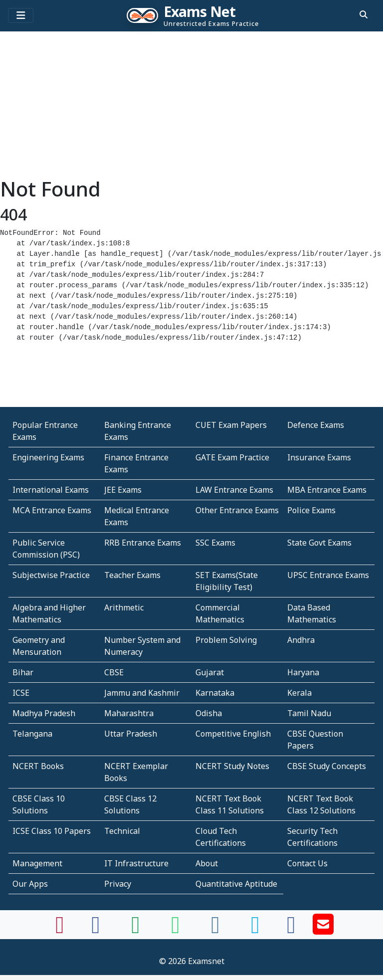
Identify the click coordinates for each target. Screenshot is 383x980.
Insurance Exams (319, 457)
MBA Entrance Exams (327, 490)
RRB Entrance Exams (143, 543)
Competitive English (233, 734)
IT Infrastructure (136, 863)
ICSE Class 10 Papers (52, 831)
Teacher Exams (132, 575)
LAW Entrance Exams (234, 490)
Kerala (299, 693)
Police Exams (311, 510)
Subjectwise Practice (51, 575)
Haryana (303, 672)
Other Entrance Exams (237, 510)
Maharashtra (129, 713)
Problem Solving (226, 640)
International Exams (51, 490)
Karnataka (215, 693)
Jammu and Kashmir (142, 693)
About (207, 863)
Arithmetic (124, 607)
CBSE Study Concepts (327, 766)
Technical (122, 831)
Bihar (23, 672)
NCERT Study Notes (232, 766)
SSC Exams (215, 543)
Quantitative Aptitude (236, 884)
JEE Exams (123, 490)
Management (37, 863)
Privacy (118, 884)
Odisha (209, 713)
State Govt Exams (319, 543)
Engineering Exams (48, 457)
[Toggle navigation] (21, 15)
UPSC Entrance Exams (328, 575)
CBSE (114, 672)
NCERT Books (38, 766)
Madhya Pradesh (44, 713)
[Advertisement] (191, 107)
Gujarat (210, 672)
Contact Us (307, 863)
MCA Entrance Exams (52, 510)
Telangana (32, 734)
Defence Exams (316, 425)
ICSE (21, 693)
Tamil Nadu (309, 713)
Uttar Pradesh (131, 734)
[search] (364, 14)
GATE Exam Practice (232, 457)
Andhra (301, 640)
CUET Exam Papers (231, 425)
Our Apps (30, 884)
